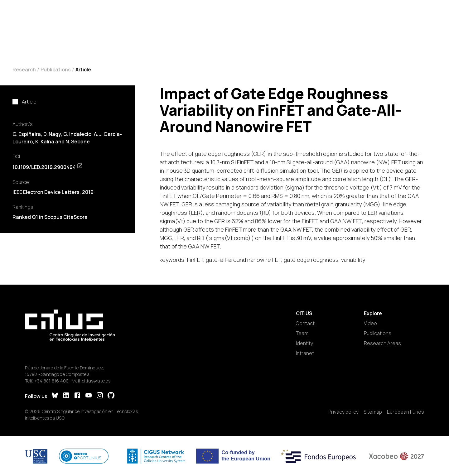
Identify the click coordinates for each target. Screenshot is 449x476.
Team (302, 333)
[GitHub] (111, 396)
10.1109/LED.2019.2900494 (48, 167)
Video (370, 323)
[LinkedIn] (66, 396)
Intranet (305, 353)
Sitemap (373, 412)
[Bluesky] (55, 396)
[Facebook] (77, 396)
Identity (304, 343)
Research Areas (382, 343)
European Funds (406, 412)
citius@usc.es (96, 381)
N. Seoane (78, 142)
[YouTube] (89, 396)
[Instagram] (100, 396)
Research (24, 70)
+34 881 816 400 (52, 381)
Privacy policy (343, 412)
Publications (56, 70)
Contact (305, 323)
